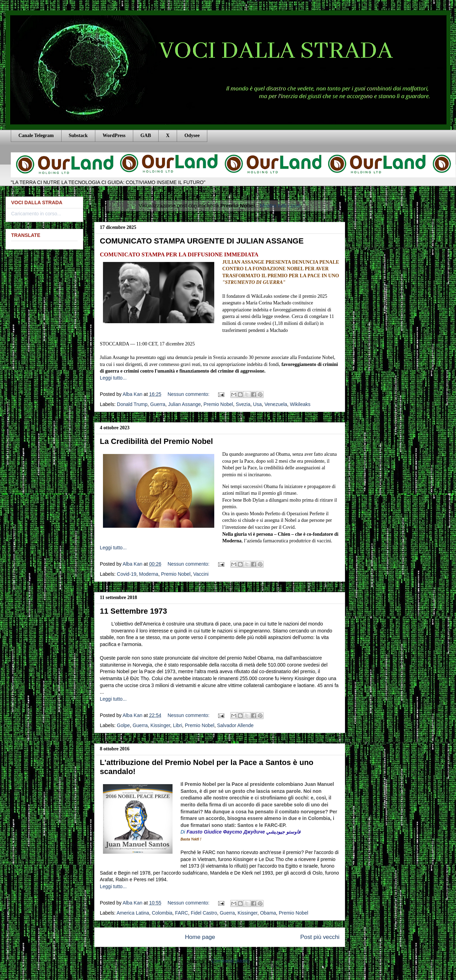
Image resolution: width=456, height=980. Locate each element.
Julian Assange (184, 404)
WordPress (114, 136)
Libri (177, 725)
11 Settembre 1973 (133, 611)
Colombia (162, 913)
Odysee (192, 136)
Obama (268, 913)
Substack (78, 136)
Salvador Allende (235, 725)
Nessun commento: (189, 394)
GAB (146, 136)
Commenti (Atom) (231, 961)
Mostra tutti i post (280, 205)
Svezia (243, 404)
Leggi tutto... (113, 378)
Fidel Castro (204, 913)
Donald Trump (132, 404)
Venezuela (276, 404)
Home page (200, 937)
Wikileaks (300, 404)
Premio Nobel (218, 404)
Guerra (158, 404)
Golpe (123, 725)
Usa (258, 404)
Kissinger (161, 725)
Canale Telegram (36, 136)
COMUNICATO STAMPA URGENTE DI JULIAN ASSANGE (202, 241)
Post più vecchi (320, 937)
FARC (181, 913)
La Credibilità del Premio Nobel (156, 441)
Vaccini (201, 574)
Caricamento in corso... (36, 214)
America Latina (133, 913)
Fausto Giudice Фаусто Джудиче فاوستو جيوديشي (243, 832)
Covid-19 (127, 574)
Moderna (149, 574)
